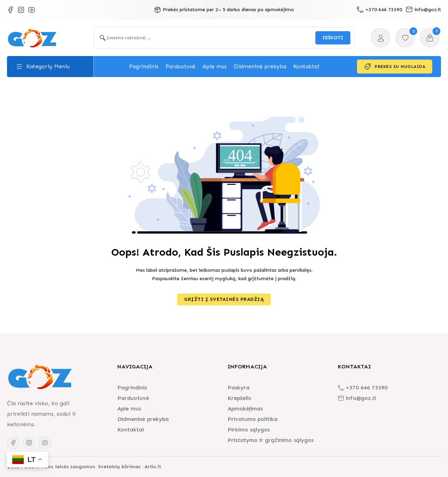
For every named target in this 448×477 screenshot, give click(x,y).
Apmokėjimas (245, 409)
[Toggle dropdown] (19, 67)
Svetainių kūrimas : (121, 467)
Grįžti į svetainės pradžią (224, 299)
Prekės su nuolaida (395, 67)
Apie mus (215, 66)
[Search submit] (333, 38)
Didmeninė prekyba (260, 66)
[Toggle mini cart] (430, 38)
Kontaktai (306, 66)
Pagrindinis (144, 66)
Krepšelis (239, 398)
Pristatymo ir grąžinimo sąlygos (271, 440)
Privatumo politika (253, 419)
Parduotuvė (180, 66)
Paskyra (239, 388)
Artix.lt (153, 467)
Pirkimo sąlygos (249, 430)
